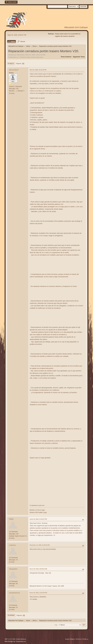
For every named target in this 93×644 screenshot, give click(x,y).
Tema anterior (66, 57)
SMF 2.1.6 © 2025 (10, 639)
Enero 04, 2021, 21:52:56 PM (38, 593)
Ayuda (67, 639)
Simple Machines (21, 639)
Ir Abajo (11, 64)
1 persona (34, 505)
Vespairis (13, 569)
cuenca (12, 545)
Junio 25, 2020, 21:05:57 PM (38, 519)
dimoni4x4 (14, 70)
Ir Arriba (11, 615)
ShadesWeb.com (21, 641)
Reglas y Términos (76, 639)
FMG (11, 519)
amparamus (14, 593)
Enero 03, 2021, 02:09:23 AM (38, 569)
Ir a (56, 625)
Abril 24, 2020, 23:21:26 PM (38, 70)
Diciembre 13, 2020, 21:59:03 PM (40, 545)
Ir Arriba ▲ (85, 639)
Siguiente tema (79, 57)
